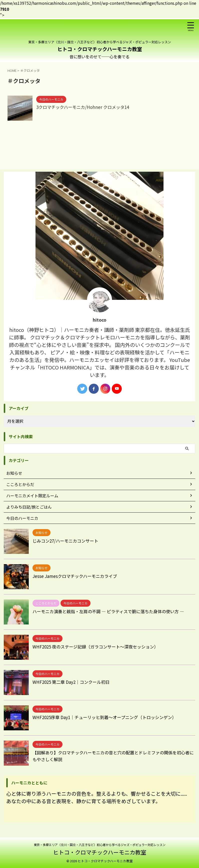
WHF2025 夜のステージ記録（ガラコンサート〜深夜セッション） (99, 646)
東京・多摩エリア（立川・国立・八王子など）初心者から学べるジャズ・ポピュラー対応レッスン (100, 845)
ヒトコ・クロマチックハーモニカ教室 (100, 49)
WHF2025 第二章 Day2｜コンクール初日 (73, 682)
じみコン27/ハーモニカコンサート (67, 541)
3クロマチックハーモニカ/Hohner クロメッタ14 (85, 107)
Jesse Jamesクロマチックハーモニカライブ (77, 576)
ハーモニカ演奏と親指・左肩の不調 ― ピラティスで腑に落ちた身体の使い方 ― (113, 611)
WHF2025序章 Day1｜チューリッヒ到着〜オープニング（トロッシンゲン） (109, 717)
